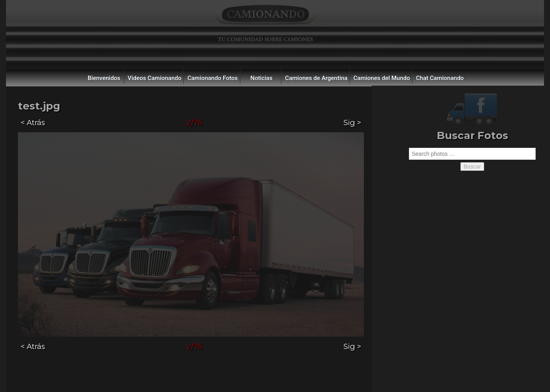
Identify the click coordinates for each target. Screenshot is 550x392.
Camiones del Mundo (382, 78)
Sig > (352, 122)
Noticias (261, 78)
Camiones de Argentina (316, 78)
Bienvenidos (104, 78)
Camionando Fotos (212, 78)
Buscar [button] (472, 167)
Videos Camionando (154, 78)
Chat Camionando (440, 78)
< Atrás (33, 122)
